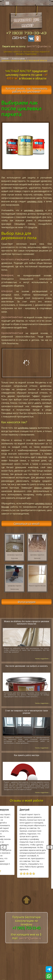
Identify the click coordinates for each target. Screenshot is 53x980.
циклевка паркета (33, 210)
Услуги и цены (18, 58)
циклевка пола (35, 201)
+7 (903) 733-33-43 (26, 33)
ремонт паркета (43, 488)
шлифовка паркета (27, 428)
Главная (5, 58)
